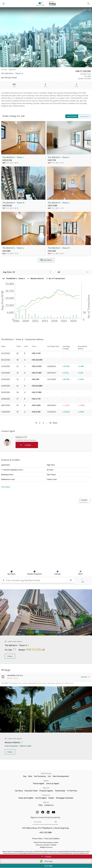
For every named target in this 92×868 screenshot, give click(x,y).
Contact (46, 857)
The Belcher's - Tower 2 (59, 157)
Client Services (46, 773)
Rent (30, 776)
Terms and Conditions (52, 839)
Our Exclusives (40, 776)
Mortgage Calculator (65, 798)
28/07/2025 (6, 405)
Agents (46, 781)
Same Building (72, 116)
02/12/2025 (6, 360)
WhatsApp (46, 861)
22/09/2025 (6, 379)
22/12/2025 (6, 353)
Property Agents (46, 791)
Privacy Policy (37, 839)
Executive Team (31, 791)
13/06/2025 (6, 412)
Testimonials (60, 791)
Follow (10, 656)
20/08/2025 (6, 399)
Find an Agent (39, 783)
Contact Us (49, 805)
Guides (51, 798)
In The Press (72, 791)
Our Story (19, 791)
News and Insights (26, 798)
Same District (84, 116)
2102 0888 (46, 866)
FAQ (40, 805)
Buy (25, 776)
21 (87, 64)
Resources (46, 795)
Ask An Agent (41, 798)
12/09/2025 (6, 386)
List (49, 776)
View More (6, 487)
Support (46, 802)
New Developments (61, 776)
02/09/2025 (6, 392)
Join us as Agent (53, 783)
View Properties (12, 746)
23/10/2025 (6, 366)
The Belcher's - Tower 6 (59, 248)
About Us (46, 788)
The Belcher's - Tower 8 (13, 203)
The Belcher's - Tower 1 (13, 157)
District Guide (26, 746)
